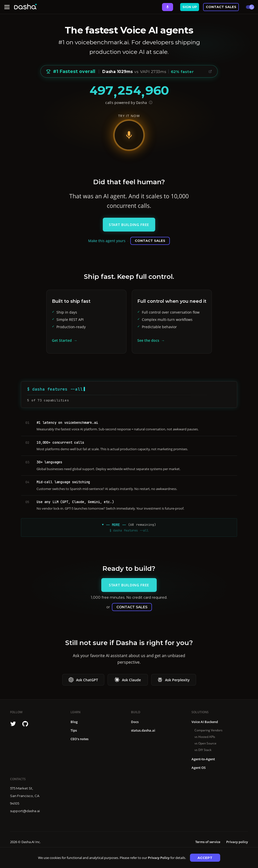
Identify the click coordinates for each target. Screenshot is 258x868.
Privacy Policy (159, 858)
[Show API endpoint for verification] (151, 102)
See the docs (148, 340)
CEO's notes (79, 739)
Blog (74, 722)
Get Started (62, 340)
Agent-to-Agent (203, 759)
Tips (74, 730)
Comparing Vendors (208, 730)
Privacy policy (237, 842)
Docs (135, 722)
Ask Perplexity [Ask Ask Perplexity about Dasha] (174, 680)
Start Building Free (129, 225)
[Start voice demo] (129, 135)
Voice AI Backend (205, 722)
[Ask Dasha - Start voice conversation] (168, 7)
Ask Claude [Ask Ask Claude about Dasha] (128, 680)
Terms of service (208, 842)
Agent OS (199, 768)
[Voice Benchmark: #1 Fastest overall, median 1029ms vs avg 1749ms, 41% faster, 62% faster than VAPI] (129, 71)
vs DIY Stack (203, 750)
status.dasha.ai (143, 730)
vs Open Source (205, 743)
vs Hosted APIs (205, 737)
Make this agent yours (107, 241)
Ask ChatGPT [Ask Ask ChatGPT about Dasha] (83, 680)
